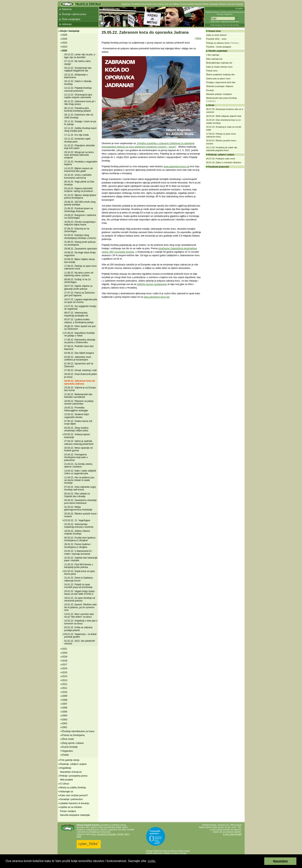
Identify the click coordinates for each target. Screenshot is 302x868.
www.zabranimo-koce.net (177, 166)
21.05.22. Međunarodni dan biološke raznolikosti (78, 396)
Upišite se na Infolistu (71, 807)
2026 (65, 35)
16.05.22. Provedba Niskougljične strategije (76, 409)
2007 (65, 704)
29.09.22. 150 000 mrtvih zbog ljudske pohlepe (80, 203)
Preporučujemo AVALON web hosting (225, 25)
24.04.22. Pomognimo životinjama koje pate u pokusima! (76, 457)
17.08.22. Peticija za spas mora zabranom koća (80, 267)
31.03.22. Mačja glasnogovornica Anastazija (78, 508)
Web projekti (66, 780)
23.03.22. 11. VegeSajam (77, 520)
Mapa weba (215, 22)
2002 (65, 723)
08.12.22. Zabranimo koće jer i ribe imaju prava (80, 103)
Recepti (198, 4)
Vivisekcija (136, 4)
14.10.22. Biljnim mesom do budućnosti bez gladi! (79, 170)
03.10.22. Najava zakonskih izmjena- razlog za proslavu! (79, 190)
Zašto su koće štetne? (217, 35)
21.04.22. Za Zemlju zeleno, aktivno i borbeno (79, 465)
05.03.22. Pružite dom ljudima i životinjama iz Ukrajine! (80, 539)
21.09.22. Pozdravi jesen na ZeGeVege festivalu (79, 210)
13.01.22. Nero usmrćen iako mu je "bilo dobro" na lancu (79, 615)
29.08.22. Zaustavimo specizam (81, 249)
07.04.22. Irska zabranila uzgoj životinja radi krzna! (80, 488)
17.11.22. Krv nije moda (77, 135)
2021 (65, 649)
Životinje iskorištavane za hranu (78, 731)
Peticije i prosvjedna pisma (74, 776)
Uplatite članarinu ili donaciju (75, 803)
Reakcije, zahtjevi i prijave (73, 764)
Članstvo (223, 4)
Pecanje (210, 90)
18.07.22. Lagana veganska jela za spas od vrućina (81, 301)
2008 (65, 700)
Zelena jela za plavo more (218, 79)
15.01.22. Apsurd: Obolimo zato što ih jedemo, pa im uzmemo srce (81, 607)
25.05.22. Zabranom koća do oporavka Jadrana (80, 382)
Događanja (66, 768)
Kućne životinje (187, 4)
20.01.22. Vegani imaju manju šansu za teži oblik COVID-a (80, 593)
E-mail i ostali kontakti (232, 834)
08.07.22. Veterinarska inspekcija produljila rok (76, 314)
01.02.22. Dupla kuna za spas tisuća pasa (80, 573)
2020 (65, 653)
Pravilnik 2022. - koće (216, 39)
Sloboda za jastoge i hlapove (220, 86)
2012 (65, 684)
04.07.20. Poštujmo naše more (221, 159)
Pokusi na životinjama (73, 735)
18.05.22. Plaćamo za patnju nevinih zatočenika (79, 402)
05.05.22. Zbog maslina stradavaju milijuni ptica (76, 429)
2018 (65, 661)
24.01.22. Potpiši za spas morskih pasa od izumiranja (78, 586)
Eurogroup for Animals (107, 834)
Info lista (231, 4)
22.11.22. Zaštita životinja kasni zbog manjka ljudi (80, 130)
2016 (65, 668)
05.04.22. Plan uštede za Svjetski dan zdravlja (77, 495)
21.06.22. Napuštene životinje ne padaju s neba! (80, 334)
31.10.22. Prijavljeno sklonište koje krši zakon (80, 147)
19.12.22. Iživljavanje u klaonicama (76, 76)
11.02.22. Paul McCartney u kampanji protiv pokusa (79, 566)
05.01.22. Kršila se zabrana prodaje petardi (78, 629)
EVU (94, 834)
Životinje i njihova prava (74, 14)
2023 (65, 47)
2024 (65, 43)
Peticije (205, 4)
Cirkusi (161, 4)
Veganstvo (126, 4)
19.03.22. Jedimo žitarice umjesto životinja (77, 532)
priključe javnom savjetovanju (152, 284)
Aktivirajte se (67, 792)
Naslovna (67, 9)
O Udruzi (65, 784)
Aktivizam (67, 24)
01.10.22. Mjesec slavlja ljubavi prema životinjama (80, 197)
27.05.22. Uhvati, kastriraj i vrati (81, 370)
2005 (65, 712)
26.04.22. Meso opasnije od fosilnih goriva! (78, 449)
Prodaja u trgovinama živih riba (221, 82)
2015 (65, 672)
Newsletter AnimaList (71, 772)
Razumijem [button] (280, 861)
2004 (65, 716)
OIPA (79, 837)
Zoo (167, 4)
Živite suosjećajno (71, 19)
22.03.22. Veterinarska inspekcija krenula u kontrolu (79, 526)
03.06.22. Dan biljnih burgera (79, 353)
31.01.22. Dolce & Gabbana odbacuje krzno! (79, 579)
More (199, 38)
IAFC (127, 834)
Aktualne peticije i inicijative (219, 94)
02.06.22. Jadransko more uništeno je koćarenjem (78, 358)
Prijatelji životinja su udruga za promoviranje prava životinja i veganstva (225, 13)
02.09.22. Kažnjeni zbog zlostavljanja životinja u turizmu (80, 237)
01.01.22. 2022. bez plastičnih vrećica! (80, 642)
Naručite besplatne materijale (75, 815)
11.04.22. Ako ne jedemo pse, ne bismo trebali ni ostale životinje (80, 480)
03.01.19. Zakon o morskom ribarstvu (224, 162)
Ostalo (66, 755)
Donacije (239, 4)
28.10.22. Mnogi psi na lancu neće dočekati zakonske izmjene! (79, 155)
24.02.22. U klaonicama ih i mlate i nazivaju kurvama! (78, 552)
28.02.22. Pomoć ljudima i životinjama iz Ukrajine (78, 546)
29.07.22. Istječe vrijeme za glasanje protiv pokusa (78, 287)
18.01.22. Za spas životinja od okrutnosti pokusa (80, 599)
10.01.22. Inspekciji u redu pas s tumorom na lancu (81, 622)
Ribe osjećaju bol (214, 59)
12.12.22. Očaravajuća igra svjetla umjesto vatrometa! (78, 96)
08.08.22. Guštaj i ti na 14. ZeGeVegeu (78, 281)
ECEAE (120, 834)
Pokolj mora (212, 71)
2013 (65, 680)
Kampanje (213, 4)
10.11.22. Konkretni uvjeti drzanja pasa (77, 140)
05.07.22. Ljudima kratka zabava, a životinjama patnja (79, 321)
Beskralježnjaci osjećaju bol (219, 63)
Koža (150, 4)
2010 (65, 692)
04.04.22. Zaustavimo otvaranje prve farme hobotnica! (81, 502)
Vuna (155, 4)
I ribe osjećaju (213, 55)
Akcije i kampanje (70, 31)
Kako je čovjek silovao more (219, 67)
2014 (65, 676)
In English (239, 8)
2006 (65, 708)
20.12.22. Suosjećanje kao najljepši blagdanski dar (78, 69)
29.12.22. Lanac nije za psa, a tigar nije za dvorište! (80, 56)
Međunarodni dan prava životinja (222, 98)
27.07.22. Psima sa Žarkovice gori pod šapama (80, 294)
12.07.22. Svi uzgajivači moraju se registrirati (80, 308)
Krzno (144, 4)
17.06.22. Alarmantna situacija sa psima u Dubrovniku (80, 341)
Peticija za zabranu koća (218, 43)
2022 (65, 51)
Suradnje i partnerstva (71, 799)
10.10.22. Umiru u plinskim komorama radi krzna (78, 176)
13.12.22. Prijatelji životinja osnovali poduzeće (78, 89)
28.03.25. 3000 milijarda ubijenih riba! (224, 116)
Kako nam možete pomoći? (74, 795)
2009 (65, 696)
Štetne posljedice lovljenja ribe (221, 74)
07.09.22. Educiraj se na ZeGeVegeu (77, 230)
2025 (65, 39)
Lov (171, 4)
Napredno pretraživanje (230, 22)
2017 (65, 665)
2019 (65, 657)
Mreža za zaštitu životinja (73, 788)
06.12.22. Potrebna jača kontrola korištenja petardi (78, 110)
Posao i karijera (68, 811)
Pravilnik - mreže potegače (219, 47)
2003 (65, 720)
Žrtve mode (68, 739)
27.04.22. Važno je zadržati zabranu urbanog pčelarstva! (79, 442)
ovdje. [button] (152, 861)
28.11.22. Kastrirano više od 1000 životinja (79, 116)
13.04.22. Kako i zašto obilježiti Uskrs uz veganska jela (80, 472)
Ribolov (177, 4)
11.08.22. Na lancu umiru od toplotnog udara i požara (79, 274)
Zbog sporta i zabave (73, 743)
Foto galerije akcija (70, 760)
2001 (65, 727)
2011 (65, 688)
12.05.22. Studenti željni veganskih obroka (77, 416)
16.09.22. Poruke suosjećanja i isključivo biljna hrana (80, 223)
